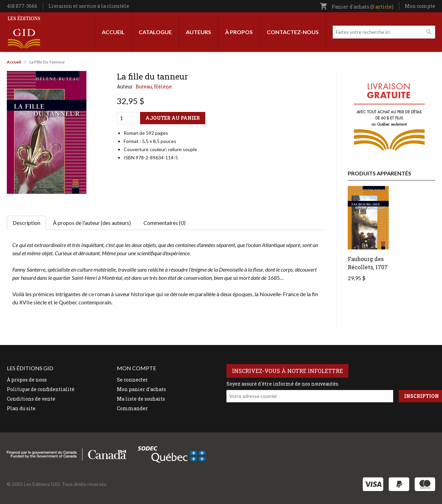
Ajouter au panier (173, 118)
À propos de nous (27, 380)
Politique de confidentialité (41, 389)
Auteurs (198, 32)
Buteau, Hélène (154, 87)
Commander (132, 408)
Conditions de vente (31, 399)
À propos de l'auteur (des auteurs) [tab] (92, 223)
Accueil (113, 32)
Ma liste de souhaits (141, 399)
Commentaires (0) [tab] (164, 223)
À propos (239, 32)
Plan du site (21, 408)
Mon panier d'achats (141, 389)
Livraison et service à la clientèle (89, 6)
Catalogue (155, 32)
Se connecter (132, 380)
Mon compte (420, 6)
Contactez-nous (293, 32)
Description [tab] (26, 223)
